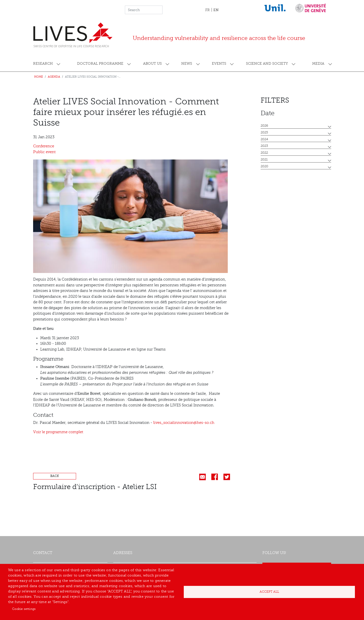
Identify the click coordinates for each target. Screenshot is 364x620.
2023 (264, 146)
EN (216, 10)
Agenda (54, 77)
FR (208, 10)
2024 (264, 139)
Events (219, 64)
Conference (44, 146)
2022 (264, 153)
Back (55, 476)
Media (318, 64)
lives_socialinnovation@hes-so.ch (184, 423)
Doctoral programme (100, 64)
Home (39, 77)
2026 (264, 126)
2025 (264, 132)
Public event (44, 152)
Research (43, 64)
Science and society (267, 64)
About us (152, 64)
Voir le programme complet (58, 432)
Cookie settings (24, 609)
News (187, 64)
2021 (264, 159)
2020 (264, 166)
